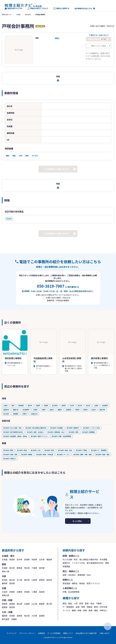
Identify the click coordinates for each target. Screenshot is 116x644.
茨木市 (88, 405)
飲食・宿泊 (90, 603)
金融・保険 (80, 607)
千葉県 (34, 568)
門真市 (77, 410)
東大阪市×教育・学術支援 (45, 454)
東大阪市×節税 (73, 432)
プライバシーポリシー (27, 633)
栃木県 (12, 568)
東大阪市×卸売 (49, 450)
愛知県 (12, 583)
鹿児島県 (6, 619)
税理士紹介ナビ (7, 14)
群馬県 (19, 568)
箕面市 (60, 410)
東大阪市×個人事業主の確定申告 (36, 428)
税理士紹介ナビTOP (13, 8)
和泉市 (52, 410)
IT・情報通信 (68, 607)
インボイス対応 (78, 563)
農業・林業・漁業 (79, 610)
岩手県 (19, 559)
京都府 (12, 592)
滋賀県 (42, 592)
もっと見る (77, 521)
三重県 (34, 592)
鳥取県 (5, 604)
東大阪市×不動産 (82, 450)
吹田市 (46, 405)
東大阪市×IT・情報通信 (99, 450)
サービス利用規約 (54, 633)
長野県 (42, 580)
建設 (64, 603)
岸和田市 (21, 405)
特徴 (58, 76)
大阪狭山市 (34, 414)
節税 (107, 563)
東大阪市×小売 (36, 450)
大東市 (43, 410)
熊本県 (27, 616)
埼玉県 (27, 568)
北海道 (5, 559)
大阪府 (18, 14)
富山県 (12, 580)
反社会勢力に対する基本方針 (86, 633)
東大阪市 (28, 14)
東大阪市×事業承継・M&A (56, 432)
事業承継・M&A (84, 575)
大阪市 (5, 405)
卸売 (81, 603)
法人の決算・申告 (70, 559)
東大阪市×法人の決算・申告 (12, 428)
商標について (68, 633)
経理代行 (66, 563)
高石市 (94, 410)
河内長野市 (26, 410)
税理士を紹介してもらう (38, 8)
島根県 (12, 604)
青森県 (12, 559)
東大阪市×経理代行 (73, 428)
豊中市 (30, 405)
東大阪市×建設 (8, 450)
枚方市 (80, 405)
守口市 (72, 405)
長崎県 (19, 616)
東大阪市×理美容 (27, 454)
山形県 (42, 559)
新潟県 (5, 580)
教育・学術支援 (101, 607)
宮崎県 (42, 616)
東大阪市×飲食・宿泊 (65, 450)
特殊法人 (103, 610)
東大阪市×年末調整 (56, 428)
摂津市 (85, 410)
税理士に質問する (61, 8)
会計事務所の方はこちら (83, 8)
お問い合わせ (105, 633)
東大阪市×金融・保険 (10, 454)
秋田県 (34, 559)
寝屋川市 (16, 410)
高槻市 (64, 405)
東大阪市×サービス (63, 454)
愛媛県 (5, 607)
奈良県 (27, 592)
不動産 (99, 603)
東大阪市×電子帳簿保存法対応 (13, 432)
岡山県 (19, 604)
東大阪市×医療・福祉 (102, 454)
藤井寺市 (102, 410)
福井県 (27, 580)
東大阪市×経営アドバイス (39, 436)
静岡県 (5, 583)
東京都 (42, 568)
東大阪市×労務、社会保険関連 (61, 436)
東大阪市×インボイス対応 (92, 428)
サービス (66, 610)
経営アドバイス (93, 583)
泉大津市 (55, 405)
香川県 (49, 604)
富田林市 (6, 410)
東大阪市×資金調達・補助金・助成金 (15, 436)
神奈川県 (6, 571)
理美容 (90, 607)
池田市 (38, 405)
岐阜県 (49, 580)
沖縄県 (14, 619)
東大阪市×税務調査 (89, 432)
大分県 (34, 616)
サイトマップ (11, 633)
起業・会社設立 (69, 575)
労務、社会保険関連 (71, 592)
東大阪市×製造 (22, 450)
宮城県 (27, 559)
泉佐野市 (105, 405)
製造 (70, 603)
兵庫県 (19, 592)
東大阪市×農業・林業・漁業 (82, 454)
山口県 (34, 604)
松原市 (35, 410)
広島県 (27, 604)
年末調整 (103, 559)
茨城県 (5, 568)
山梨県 (34, 580)
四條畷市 (16, 414)
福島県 (49, 559)
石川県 (19, 580)
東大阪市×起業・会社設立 (35, 432)
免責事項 (41, 633)
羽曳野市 (69, 410)
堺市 (13, 405)
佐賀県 (12, 616)
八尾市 (96, 405)
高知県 (12, 607)
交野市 (24, 414)
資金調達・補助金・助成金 (74, 583)
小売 (76, 603)
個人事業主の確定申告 (89, 559)
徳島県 (42, 604)
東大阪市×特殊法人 (10, 459)
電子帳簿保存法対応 (95, 563)
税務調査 (66, 566)
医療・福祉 (93, 610)
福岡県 (5, 616)
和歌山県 (6, 595)
